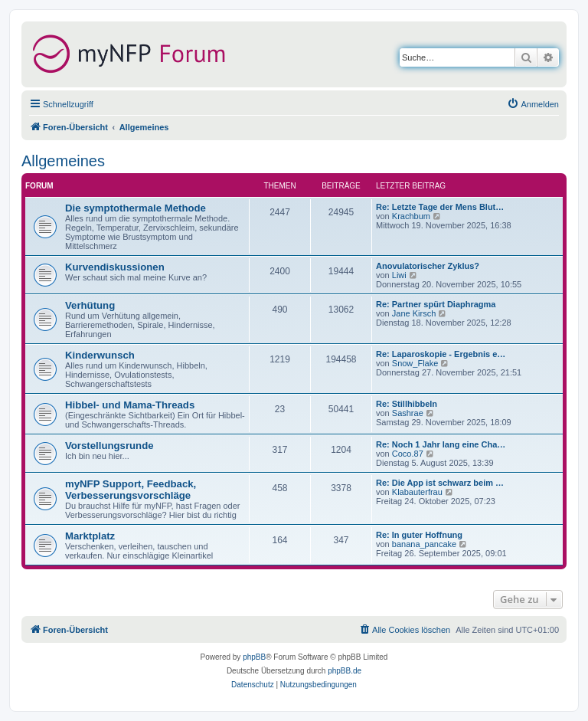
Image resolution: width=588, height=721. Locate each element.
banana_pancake (424, 544)
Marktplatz (90, 536)
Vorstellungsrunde (109, 446)
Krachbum (411, 216)
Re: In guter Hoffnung (419, 535)
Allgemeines (63, 161)
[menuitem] (533, 104)
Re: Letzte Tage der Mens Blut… (440, 207)
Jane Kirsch (414, 313)
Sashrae (408, 413)
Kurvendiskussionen (115, 267)
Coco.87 (408, 454)
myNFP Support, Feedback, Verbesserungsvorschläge (131, 490)
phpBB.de (345, 671)
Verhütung (90, 305)
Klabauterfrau (417, 492)
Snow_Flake (415, 363)
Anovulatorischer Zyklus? (428, 266)
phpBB (254, 657)
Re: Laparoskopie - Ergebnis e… (441, 354)
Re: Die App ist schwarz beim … (440, 483)
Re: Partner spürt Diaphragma (436, 304)
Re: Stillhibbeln (407, 404)
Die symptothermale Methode (136, 208)
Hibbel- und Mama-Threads (130, 405)
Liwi (399, 275)
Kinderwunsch (100, 355)
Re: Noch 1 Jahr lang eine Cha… (441, 444)
